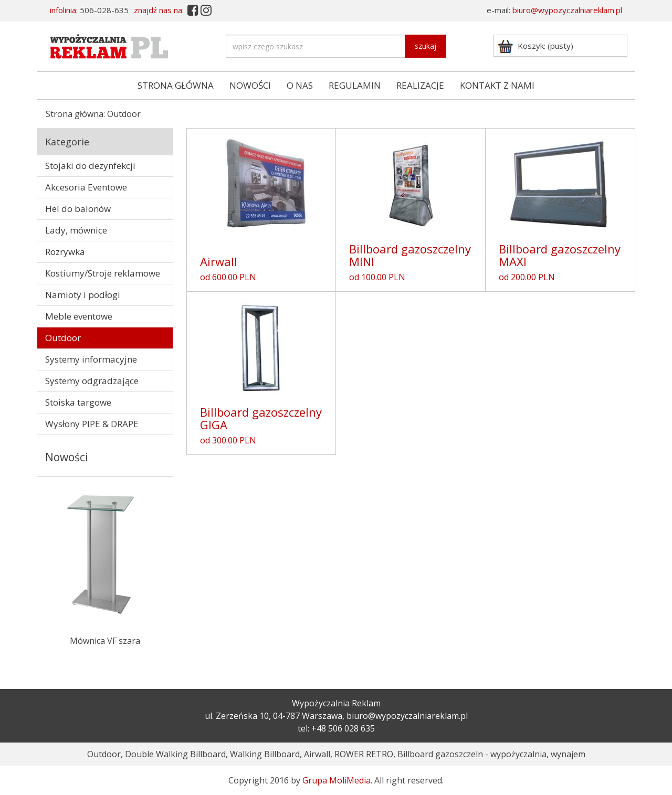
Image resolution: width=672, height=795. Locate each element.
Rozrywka (65, 252)
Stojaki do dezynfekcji (90, 166)
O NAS (300, 85)
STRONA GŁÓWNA (176, 85)
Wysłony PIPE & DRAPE (92, 424)
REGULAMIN (355, 85)
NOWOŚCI (250, 85)
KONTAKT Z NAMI (497, 85)
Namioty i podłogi (83, 295)
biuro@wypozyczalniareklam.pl (567, 10)
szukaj (426, 46)
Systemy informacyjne (91, 359)
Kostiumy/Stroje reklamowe (103, 273)
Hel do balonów (78, 209)
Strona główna (75, 114)
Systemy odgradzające (92, 381)
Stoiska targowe (78, 402)
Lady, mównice (76, 230)
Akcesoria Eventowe (86, 187)
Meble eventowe (79, 316)
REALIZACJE (420, 85)
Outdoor (63, 338)
